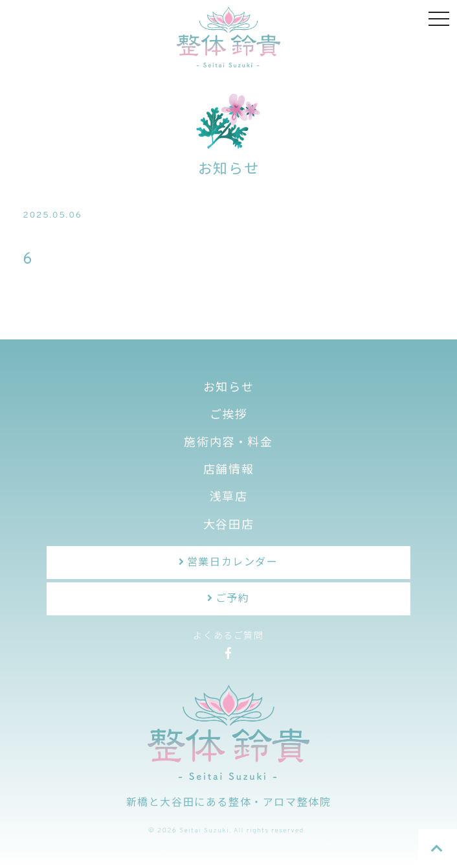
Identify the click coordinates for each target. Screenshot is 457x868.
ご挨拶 (229, 416)
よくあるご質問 (228, 636)
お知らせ (229, 388)
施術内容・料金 (228, 443)
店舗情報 (229, 471)
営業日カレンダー (233, 563)
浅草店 (229, 498)
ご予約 (233, 599)
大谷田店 (229, 526)
